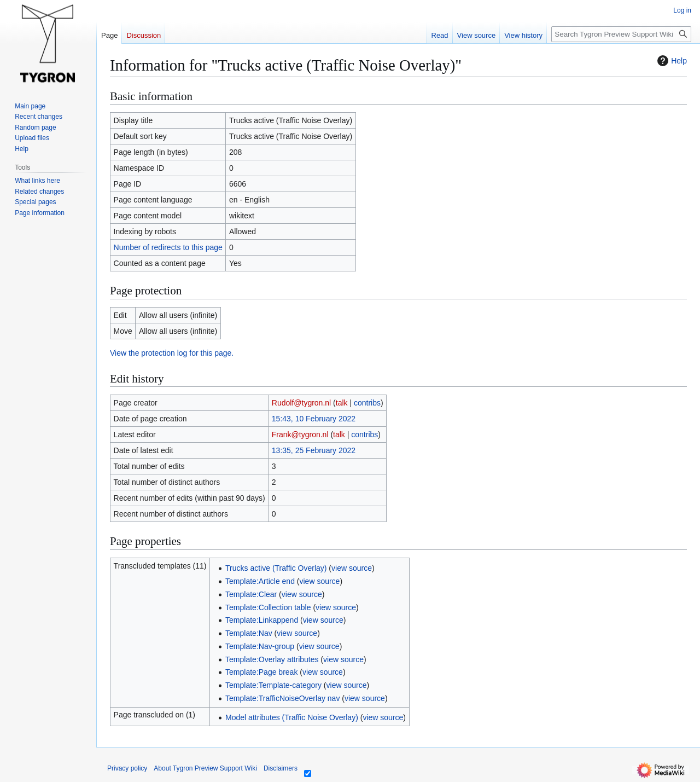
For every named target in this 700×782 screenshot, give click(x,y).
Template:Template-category (273, 685)
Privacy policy (127, 768)
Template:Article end (260, 581)
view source (352, 568)
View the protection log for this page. (172, 353)
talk (342, 403)
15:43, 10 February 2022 (314, 419)
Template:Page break (261, 672)
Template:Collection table (268, 607)
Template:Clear (251, 594)
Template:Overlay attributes (272, 659)
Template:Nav (249, 633)
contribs (367, 403)
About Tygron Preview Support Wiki (205, 768)
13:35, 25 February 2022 (314, 450)
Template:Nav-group (260, 646)
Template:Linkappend (262, 620)
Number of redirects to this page (168, 247)
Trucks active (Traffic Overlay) (276, 568)
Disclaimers (281, 768)
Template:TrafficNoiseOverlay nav (282, 698)
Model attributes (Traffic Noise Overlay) (292, 717)
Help (671, 61)
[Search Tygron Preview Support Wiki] (621, 34)
